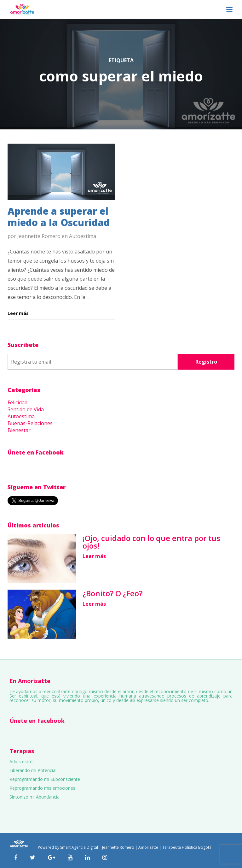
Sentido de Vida (26, 409)
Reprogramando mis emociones (42, 788)
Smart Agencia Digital (79, 847)
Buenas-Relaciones (30, 423)
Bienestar (19, 430)
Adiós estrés (22, 761)
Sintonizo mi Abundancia (35, 797)
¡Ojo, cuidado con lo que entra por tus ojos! (151, 542)
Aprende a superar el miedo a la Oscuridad (59, 217)
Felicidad (17, 402)
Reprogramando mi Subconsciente (45, 779)
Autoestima (83, 236)
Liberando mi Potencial (33, 770)
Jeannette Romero (39, 236)
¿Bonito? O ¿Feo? (112, 593)
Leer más (94, 556)
